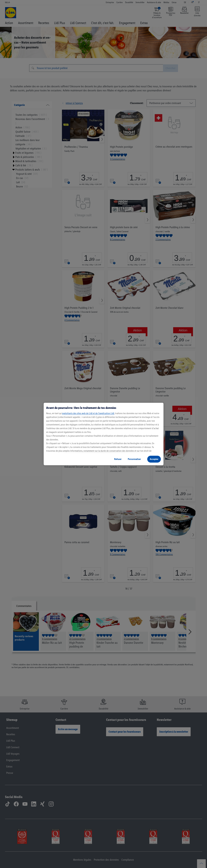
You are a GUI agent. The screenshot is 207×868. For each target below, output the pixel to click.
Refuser (118, 459)
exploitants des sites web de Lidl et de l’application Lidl (88, 413)
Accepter (154, 459)
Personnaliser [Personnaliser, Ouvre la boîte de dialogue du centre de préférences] (134, 459)
